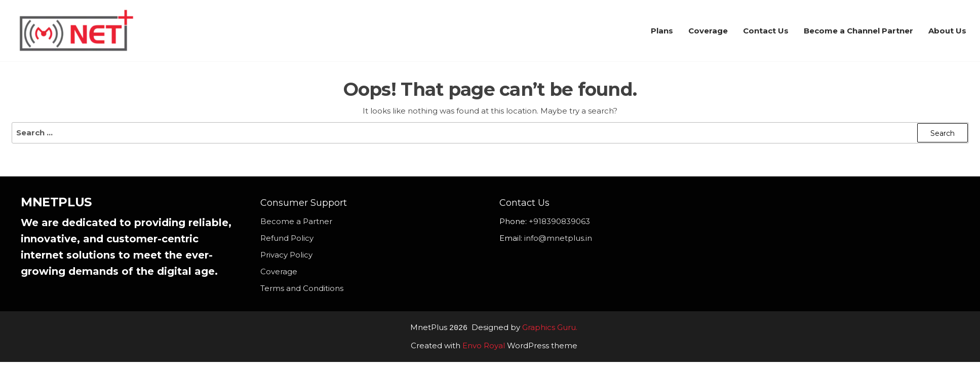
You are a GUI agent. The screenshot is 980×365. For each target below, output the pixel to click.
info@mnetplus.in (558, 238)
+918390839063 (559, 221)
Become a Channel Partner (858, 31)
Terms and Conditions (302, 288)
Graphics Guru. (550, 328)
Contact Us (766, 31)
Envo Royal (484, 345)
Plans (662, 31)
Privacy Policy (286, 255)
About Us (947, 31)
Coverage (708, 31)
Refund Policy (287, 238)
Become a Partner (296, 221)
